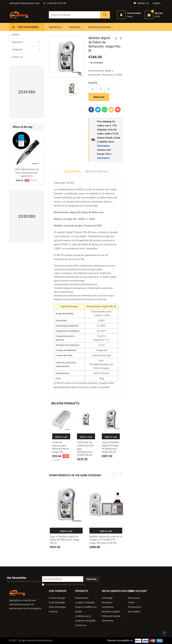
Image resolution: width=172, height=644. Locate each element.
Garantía (53, 612)
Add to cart (99, 97)
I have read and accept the (65, 584)
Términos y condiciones (108, 605)
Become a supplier (111, 612)
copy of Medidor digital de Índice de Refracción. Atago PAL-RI (111, 447)
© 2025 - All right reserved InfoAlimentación (31, 640)
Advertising (107, 621)
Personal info (135, 607)
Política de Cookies (111, 616)
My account (134, 598)
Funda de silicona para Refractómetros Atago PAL (61, 447)
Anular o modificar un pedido (86, 609)
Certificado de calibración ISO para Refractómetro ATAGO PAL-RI (85, 449)
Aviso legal (107, 598)
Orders (131, 602)
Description (72, 172)
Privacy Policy (79, 584)
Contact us (81, 625)
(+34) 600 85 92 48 (55, 3)
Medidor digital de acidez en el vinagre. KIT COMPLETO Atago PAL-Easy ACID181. (106, 540)
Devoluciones (82, 598)
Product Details (97, 172)
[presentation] (33, 127)
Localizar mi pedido (85, 602)
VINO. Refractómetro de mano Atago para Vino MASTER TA (27, 173)
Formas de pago (57, 598)
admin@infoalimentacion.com (24, 3)
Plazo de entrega (57, 607)
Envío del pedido (57, 602)
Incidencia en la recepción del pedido (85, 618)
